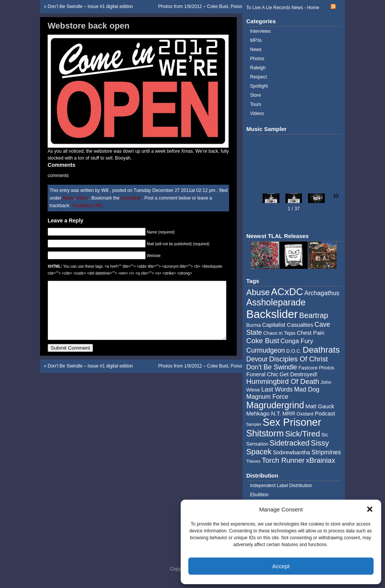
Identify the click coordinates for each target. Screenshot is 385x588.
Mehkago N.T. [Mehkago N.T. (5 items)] (264, 414)
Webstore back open (89, 26)
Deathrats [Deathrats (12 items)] (321, 350)
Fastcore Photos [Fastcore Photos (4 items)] (316, 368)
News (68, 198)
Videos (257, 113)
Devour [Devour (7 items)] (257, 359)
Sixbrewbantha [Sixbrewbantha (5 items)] (292, 452)
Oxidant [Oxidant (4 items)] (305, 414)
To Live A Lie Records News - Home (283, 8)
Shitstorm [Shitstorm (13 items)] (265, 433)
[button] (370, 509)
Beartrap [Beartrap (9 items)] (314, 315)
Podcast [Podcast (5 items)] (325, 414)
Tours (256, 104)
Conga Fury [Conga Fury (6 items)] (297, 341)
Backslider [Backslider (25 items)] (272, 314)
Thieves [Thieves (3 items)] (253, 461)
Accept (281, 566)
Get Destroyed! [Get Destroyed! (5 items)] (298, 374)
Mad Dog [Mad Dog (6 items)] (307, 389)
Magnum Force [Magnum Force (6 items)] (267, 396)
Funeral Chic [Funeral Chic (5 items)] (262, 374)
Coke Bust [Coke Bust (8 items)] (263, 341)
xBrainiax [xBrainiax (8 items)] (320, 460)
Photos (257, 59)
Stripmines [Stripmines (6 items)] (326, 452)
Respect (258, 77)
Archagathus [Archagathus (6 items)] (322, 293)
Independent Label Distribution (281, 486)
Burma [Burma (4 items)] (253, 325)
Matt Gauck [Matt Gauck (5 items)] (320, 406)
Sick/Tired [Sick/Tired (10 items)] (303, 434)
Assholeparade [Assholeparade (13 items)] (276, 302)
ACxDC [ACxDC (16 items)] (287, 292)
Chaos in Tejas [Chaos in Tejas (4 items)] (279, 333)
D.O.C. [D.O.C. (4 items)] (294, 351)
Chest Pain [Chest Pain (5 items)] (311, 333)
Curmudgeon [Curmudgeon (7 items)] (266, 350)
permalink (131, 198)
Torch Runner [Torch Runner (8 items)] (283, 460)
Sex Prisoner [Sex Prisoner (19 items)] (292, 422)
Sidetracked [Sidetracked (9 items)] (290, 443)
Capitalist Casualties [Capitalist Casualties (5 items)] (288, 325)
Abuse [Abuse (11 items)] (258, 292)
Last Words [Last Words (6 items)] (277, 389)
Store (82, 198)
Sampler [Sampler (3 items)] (254, 424)
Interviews (260, 31)
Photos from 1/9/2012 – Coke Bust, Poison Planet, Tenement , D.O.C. (229, 6)
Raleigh (258, 68)
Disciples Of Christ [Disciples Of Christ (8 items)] (298, 359)
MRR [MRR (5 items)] (289, 414)
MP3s (256, 40)
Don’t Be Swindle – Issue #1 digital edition (90, 6)
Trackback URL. (88, 206)
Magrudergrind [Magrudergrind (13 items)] (275, 405)
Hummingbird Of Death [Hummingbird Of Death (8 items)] (283, 381)
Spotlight (259, 86)
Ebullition (259, 495)
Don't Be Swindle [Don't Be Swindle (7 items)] (272, 367)
